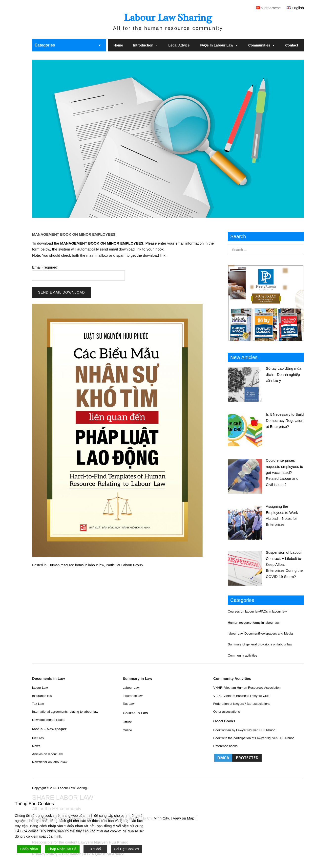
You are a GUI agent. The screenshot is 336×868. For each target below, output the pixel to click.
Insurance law (42, 696)
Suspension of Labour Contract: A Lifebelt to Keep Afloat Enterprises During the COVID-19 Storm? (284, 564)
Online (127, 730)
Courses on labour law (244, 611)
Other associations (227, 712)
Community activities (242, 655)
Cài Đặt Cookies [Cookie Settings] (126, 849)
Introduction (143, 45)
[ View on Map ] (183, 818)
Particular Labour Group (124, 565)
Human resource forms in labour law (76, 565)
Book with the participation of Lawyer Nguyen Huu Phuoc (254, 738)
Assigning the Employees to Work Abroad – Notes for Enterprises (282, 515)
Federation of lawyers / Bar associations (242, 704)
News (36, 746)
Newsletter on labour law (50, 762)
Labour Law (131, 688)
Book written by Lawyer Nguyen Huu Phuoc (244, 730)
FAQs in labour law (216, 45)
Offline (127, 722)
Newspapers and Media (276, 633)
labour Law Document (243, 633)
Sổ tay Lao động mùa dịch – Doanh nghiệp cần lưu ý (284, 374)
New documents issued (49, 720)
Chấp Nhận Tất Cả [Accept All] (62, 849)
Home (118, 45)
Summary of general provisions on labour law (260, 644)
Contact (292, 45)
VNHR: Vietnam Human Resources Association (247, 688)
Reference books (225, 746)
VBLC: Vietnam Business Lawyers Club (241, 696)
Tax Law (38, 704)
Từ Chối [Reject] (95, 849)
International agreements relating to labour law (65, 712)
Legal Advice (179, 45)
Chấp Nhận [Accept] (29, 849)
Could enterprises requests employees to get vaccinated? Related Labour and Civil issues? (284, 472)
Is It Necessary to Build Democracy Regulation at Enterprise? (285, 420)
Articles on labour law (47, 754)
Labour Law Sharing (168, 18)
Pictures (38, 738)
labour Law (40, 688)
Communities (259, 45)
